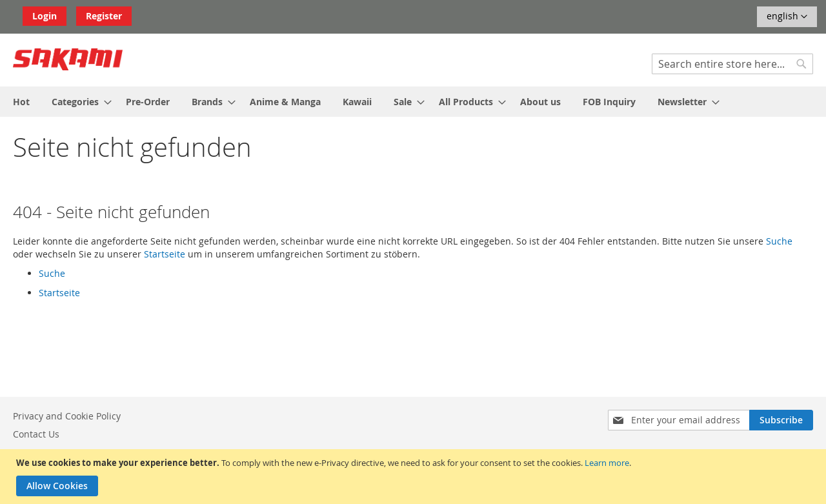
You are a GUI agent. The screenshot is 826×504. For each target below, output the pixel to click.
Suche (779, 241)
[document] (415, 477)
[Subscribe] (781, 420)
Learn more (607, 463)
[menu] (413, 102)
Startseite (165, 254)
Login (45, 16)
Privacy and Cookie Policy (67, 416)
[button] (787, 17)
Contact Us (36, 434)
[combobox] (732, 64)
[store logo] (68, 59)
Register (104, 16)
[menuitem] (21, 102)
